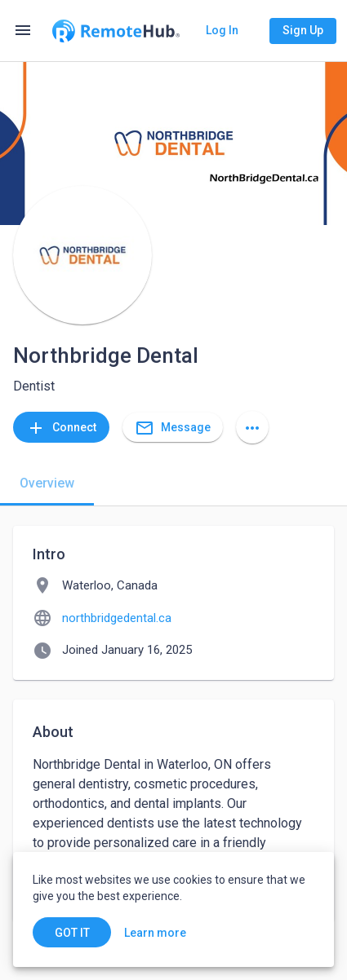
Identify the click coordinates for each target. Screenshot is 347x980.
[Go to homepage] (116, 31)
